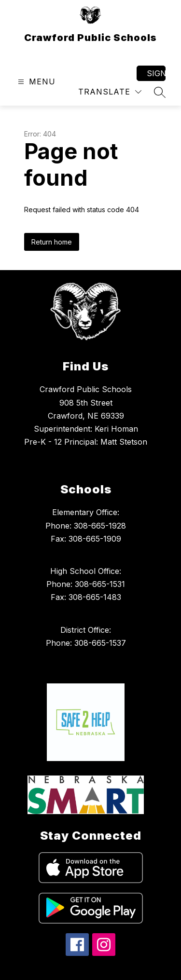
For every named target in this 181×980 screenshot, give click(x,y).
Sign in (156, 73)
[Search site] (160, 92)
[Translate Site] (110, 92)
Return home (52, 242)
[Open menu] (35, 82)
